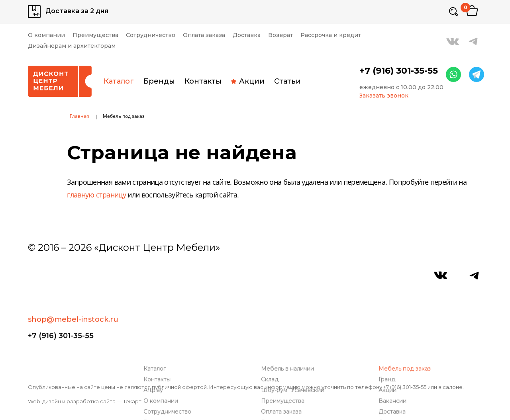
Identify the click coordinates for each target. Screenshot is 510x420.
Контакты (203, 81)
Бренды (159, 81)
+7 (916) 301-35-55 (399, 71)
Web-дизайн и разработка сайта (72, 401)
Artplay (155, 322)
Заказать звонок (384, 96)
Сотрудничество (151, 35)
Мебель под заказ (407, 301)
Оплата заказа (204, 35)
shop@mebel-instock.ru (73, 274)
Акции (248, 81)
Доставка (247, 35)
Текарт (132, 401)
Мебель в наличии (289, 301)
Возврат (280, 35)
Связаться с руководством (183, 365)
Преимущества (95, 35)
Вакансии (394, 333)
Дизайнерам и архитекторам (72, 46)
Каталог (119, 81)
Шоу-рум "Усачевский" (296, 322)
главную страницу (96, 195)
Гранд (389, 312)
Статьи (287, 81)
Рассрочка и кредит (331, 35)
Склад (272, 312)
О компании (46, 35)
